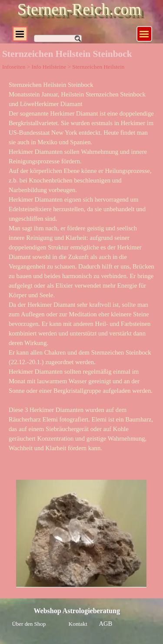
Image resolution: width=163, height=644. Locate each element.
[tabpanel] (81, 271)
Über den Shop (29, 624)
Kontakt (78, 624)
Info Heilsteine (49, 67)
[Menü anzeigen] (144, 34)
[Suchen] (58, 38)
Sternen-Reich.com (79, 9)
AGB (106, 624)
